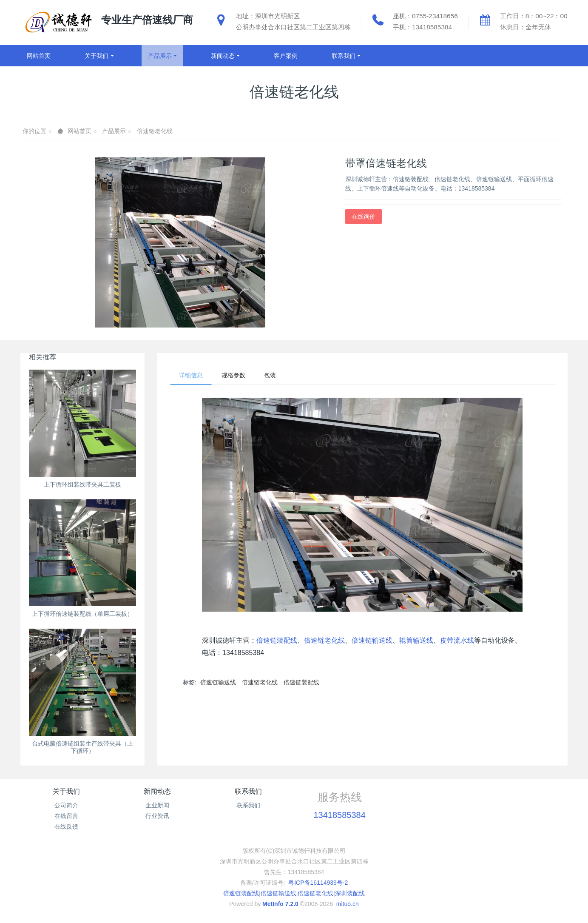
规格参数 (233, 375)
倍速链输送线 (372, 640)
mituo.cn (348, 904)
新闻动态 (157, 791)
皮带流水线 (457, 640)
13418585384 (339, 815)
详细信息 (191, 375)
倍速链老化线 (155, 131)
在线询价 (364, 217)
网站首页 (39, 56)
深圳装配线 (350, 893)
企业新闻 (157, 805)
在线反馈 (66, 826)
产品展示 (114, 131)
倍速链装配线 (277, 640)
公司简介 (66, 805)
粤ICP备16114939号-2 (318, 883)
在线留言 (66, 816)
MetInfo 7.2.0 (280, 904)
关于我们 (66, 791)
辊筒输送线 (416, 640)
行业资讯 (157, 816)
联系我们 (248, 791)
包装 (270, 375)
